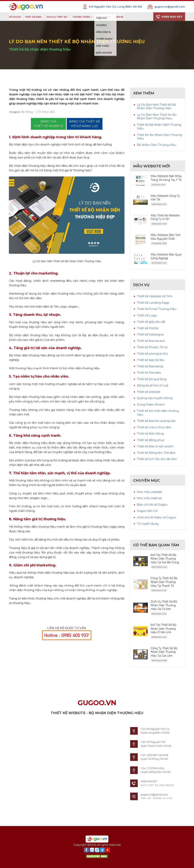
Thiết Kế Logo (147, 315)
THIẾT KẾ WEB (33, 17)
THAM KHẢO (103, 17)
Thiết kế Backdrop (150, 366)
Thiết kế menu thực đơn (154, 427)
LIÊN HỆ (119, 17)
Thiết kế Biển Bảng (150, 434)
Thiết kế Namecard (151, 341)
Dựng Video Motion (151, 404)
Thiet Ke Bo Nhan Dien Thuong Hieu (160, 137)
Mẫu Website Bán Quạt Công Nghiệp (166, 256)
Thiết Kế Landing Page (153, 303)
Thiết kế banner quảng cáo (156, 421)
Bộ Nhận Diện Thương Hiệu (157, 145)
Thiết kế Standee (149, 373)
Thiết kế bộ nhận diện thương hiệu (40, 49)
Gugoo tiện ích (147, 511)
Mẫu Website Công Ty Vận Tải (165, 198)
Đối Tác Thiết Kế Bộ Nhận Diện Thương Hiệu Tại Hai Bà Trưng (165, 559)
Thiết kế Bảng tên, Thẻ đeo (156, 453)
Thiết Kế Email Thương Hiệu (157, 309)
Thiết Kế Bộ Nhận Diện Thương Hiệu (159, 127)
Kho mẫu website (150, 492)
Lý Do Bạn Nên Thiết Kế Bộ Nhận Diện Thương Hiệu (156, 106)
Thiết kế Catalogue (150, 334)
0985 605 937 (169, 17)
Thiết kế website (149, 392)
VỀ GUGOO (15, 17)
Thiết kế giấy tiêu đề (151, 322)
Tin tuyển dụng (148, 524)
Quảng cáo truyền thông (155, 398)
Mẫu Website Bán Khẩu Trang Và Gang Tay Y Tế (166, 178)
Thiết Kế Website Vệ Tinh (155, 296)
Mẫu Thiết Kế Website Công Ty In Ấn (165, 217)
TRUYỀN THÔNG (81, 17)
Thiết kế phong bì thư (152, 354)
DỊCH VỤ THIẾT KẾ (57, 17)
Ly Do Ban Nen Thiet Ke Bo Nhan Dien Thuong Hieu (157, 117)
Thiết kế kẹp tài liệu (151, 360)
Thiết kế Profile (148, 328)
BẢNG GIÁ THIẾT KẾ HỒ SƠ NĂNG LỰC (85, 124)
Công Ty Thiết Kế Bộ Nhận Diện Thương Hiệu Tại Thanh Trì (164, 582)
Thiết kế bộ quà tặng (152, 379)
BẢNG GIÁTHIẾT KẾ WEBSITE (48, 124)
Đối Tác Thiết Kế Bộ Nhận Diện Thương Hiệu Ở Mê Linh (163, 629)
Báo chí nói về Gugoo (152, 505)
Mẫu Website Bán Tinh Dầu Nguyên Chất (166, 237)
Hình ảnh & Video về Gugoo (157, 517)
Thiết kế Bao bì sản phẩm (155, 446)
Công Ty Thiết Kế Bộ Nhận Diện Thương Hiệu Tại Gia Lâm (164, 652)
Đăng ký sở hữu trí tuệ (153, 385)
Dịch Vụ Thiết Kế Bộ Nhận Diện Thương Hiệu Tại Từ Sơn (164, 605)
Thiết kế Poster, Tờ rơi (152, 347)
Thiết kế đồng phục (151, 440)
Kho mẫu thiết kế (149, 498)
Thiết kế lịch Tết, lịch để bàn (157, 459)
